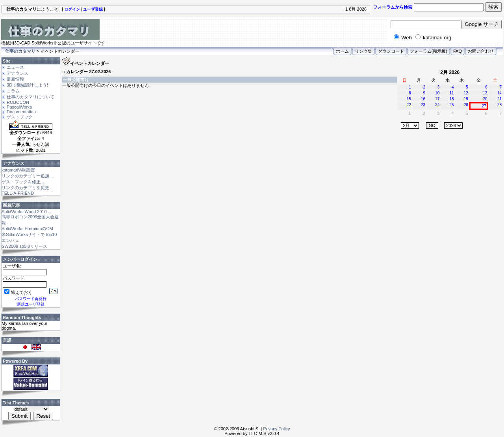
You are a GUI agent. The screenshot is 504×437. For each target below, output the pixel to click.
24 (437, 105)
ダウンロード (391, 51)
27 (484, 106)
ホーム (342, 51)
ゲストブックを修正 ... (23, 182)
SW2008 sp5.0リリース (24, 246)
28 (499, 105)
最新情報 (15, 79)
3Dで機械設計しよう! (27, 85)
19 (466, 99)
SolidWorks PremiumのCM (27, 229)
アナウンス (18, 73)
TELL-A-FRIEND (18, 193)
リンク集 (363, 51)
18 (451, 99)
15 (409, 99)
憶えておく (18, 292)
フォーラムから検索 (393, 7)
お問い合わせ (481, 51)
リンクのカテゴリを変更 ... (28, 188)
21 (499, 99)
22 (409, 105)
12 (466, 93)
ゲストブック (20, 117)
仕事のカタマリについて (31, 97)
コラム (13, 91)
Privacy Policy (276, 429)
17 (437, 99)
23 (423, 105)
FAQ (458, 51)
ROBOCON (18, 102)
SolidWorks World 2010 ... (27, 212)
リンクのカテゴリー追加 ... (28, 176)
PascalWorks (19, 107)
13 (485, 93)
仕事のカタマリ (20, 51)
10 (437, 93)
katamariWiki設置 (18, 170)
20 (485, 99)
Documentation (21, 112)
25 (451, 105)
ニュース (15, 67)
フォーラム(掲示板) (429, 51)
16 (423, 99)
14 (499, 93)
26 (466, 105)
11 (451, 93)
